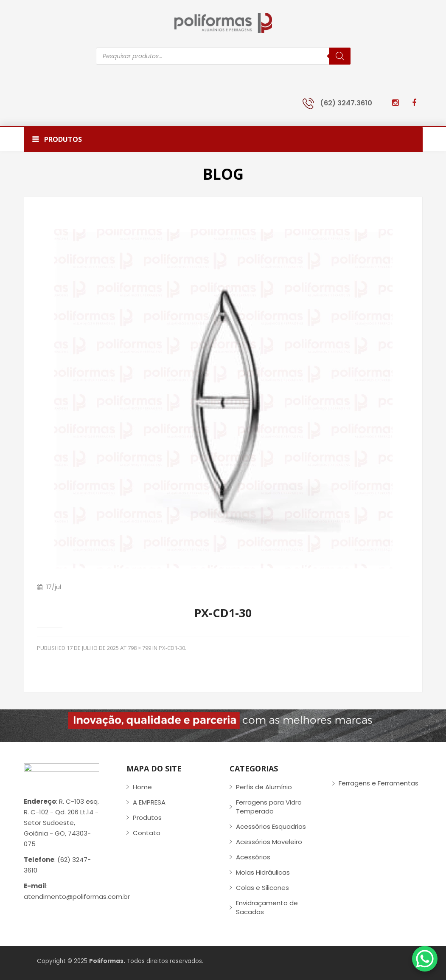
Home (142, 787)
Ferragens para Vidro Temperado (269, 807)
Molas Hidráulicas (263, 872)
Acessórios (253, 857)
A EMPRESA (149, 802)
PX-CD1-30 (172, 648)
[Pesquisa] (340, 56)
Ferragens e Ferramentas (379, 783)
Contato (147, 833)
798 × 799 (139, 648)
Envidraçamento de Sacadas (267, 907)
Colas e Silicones (262, 888)
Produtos (147, 818)
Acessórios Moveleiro (269, 842)
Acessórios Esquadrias (271, 826)
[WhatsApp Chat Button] (425, 959)
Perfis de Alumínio (264, 787)
